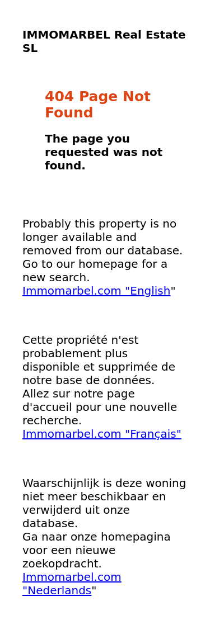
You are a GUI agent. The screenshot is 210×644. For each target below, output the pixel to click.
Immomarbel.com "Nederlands (72, 584)
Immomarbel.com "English (96, 291)
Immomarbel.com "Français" (102, 434)
